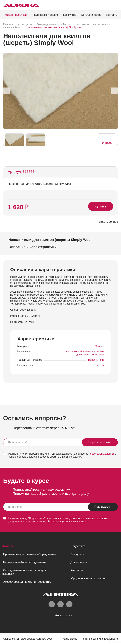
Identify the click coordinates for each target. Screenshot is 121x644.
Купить (101, 206)
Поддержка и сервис (46, 15)
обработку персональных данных (66, 521)
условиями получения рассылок (88, 518)
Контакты (112, 15)
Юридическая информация (88, 578)
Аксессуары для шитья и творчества (27, 582)
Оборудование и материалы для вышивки (24, 572)
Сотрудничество (91, 15)
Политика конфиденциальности (99, 639)
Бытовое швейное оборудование (25, 562)
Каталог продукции (16, 15)
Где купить (70, 15)
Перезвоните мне (100, 442)
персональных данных (102, 454)
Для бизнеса (79, 562)
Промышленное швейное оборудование (30, 554)
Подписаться (103, 507)
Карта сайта (70, 639)
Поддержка (78, 546)
